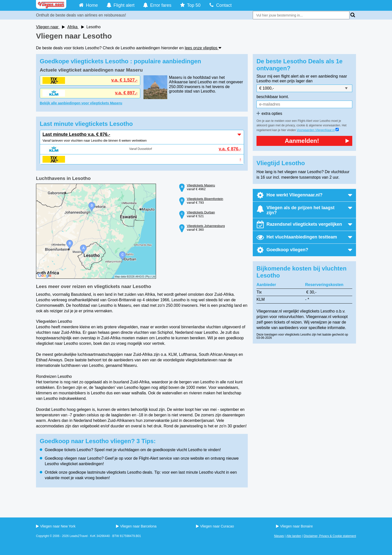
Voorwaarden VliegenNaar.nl (316, 130)
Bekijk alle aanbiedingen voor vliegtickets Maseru (81, 103)
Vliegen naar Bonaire (294, 526)
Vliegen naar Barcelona (136, 526)
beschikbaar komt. (273, 97)
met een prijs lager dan (292, 81)
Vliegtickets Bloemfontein (205, 199)
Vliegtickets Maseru (201, 185)
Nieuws (279, 536)
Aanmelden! (317, 141)
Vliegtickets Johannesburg (206, 226)
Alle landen (294, 536)
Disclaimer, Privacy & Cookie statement (330, 536)
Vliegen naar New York (56, 526)
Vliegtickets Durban (201, 212)
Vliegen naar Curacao (215, 526)
